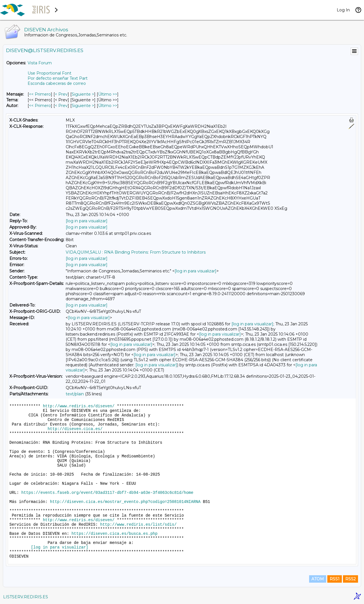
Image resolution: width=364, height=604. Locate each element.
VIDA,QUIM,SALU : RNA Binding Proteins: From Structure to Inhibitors (136, 252)
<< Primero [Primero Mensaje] (40, 94)
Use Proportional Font (49, 73)
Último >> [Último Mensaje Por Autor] (108, 106)
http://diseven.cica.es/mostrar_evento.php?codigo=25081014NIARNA (125, 502)
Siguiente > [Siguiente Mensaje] (83, 94)
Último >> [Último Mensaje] (108, 94)
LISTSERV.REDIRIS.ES (26, 597)
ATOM (318, 579)
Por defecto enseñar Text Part (58, 78)
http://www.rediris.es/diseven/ (79, 406)
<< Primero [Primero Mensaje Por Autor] (40, 106)
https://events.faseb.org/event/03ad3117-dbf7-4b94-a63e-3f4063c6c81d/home (107, 493)
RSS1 (335, 579)
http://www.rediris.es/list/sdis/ (138, 525)
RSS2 (350, 579)
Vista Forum (40, 63)
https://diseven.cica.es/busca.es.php (114, 534)
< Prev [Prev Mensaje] (61, 94)
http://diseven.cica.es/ (75, 429)
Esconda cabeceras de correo (57, 83)
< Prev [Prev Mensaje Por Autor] (61, 106)
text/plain (75, 394)
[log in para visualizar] (87, 221)
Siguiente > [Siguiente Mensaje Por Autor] (83, 106)
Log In (343, 10)
